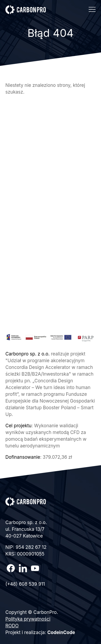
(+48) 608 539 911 (25, 584)
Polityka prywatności (28, 619)
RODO (12, 626)
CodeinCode (61, 632)
